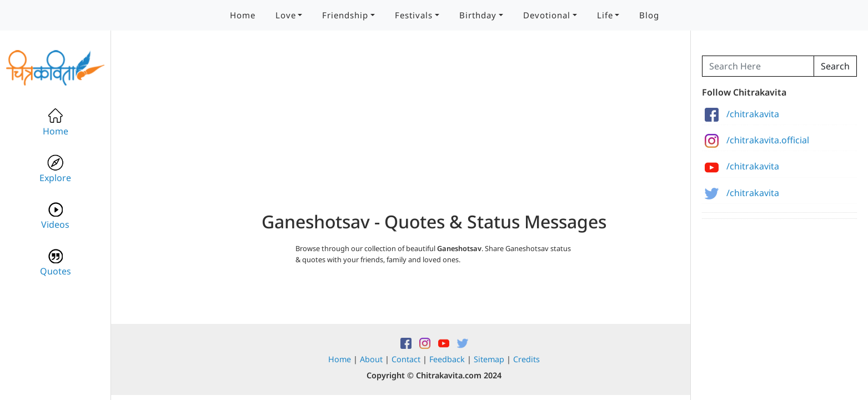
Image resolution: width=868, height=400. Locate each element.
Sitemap (489, 359)
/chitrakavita (742, 114)
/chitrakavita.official (757, 140)
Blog (649, 15)
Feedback (447, 359)
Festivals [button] (414, 15)
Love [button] (286, 15)
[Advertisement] (434, 133)
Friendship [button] (345, 15)
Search (835, 66)
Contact (406, 359)
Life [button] (605, 15)
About (371, 359)
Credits (526, 359)
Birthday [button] (478, 15)
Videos (55, 216)
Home (243, 15)
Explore (55, 169)
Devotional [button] (547, 15)
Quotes (56, 262)
